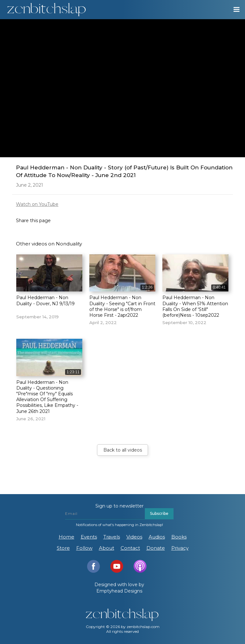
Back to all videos (123, 450)
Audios (157, 537)
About (107, 548)
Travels (112, 537)
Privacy (180, 548)
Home (67, 537)
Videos (134, 537)
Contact (130, 548)
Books (179, 537)
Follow (84, 548)
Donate (156, 548)
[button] (234, 10)
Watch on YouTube (37, 204)
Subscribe (159, 513)
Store (63, 548)
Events (89, 537)
